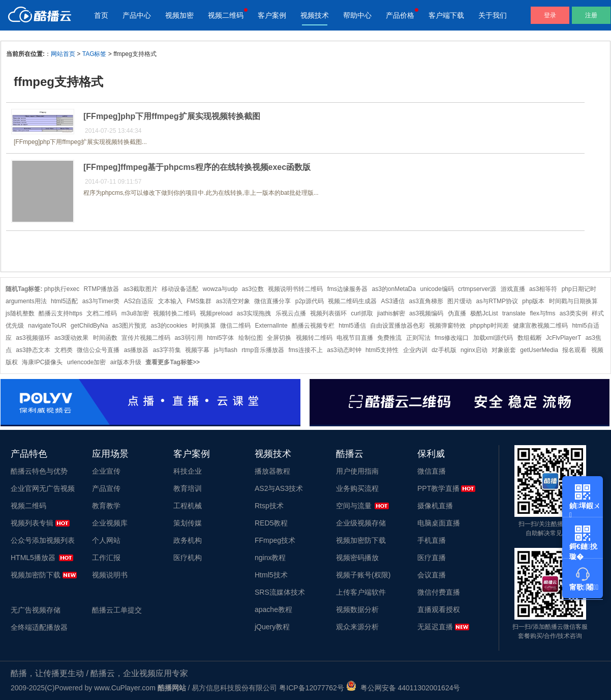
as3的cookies (169, 326)
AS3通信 (393, 301)
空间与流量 (354, 506)
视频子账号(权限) (363, 575)
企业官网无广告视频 (43, 488)
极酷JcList (484, 313)
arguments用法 (26, 301)
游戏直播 (513, 289)
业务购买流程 (357, 488)
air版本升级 (126, 362)
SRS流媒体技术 (280, 592)
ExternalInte (271, 326)
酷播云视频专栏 (313, 326)
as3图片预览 (129, 326)
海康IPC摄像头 (42, 362)
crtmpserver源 (477, 289)
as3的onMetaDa (394, 289)
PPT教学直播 (438, 488)
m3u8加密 (135, 313)
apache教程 (273, 609)
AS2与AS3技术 (279, 488)
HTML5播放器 (33, 558)
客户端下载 (446, 15)
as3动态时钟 (344, 350)
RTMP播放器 (102, 289)
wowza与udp (220, 289)
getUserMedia (539, 350)
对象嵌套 (504, 350)
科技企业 (188, 471)
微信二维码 (235, 326)
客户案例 (272, 15)
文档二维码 (102, 313)
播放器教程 (272, 471)
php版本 (533, 301)
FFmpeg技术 (275, 540)
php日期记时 (579, 289)
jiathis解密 (391, 313)
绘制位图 (251, 338)
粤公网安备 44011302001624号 (403, 688)
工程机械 (188, 506)
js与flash (226, 350)
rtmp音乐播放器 (263, 350)
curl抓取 (362, 313)
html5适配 (64, 301)
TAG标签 (95, 54)
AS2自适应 (139, 301)
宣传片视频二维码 (146, 338)
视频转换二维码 (174, 313)
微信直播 (432, 471)
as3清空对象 (233, 301)
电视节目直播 (355, 338)
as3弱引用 (188, 338)
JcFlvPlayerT (563, 338)
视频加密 (179, 15)
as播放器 (136, 350)
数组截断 (530, 338)
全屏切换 (279, 338)
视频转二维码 (314, 338)
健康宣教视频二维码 (540, 326)
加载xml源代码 (493, 338)
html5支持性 (382, 350)
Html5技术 (271, 575)
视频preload (216, 313)
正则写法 (418, 338)
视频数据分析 (357, 609)
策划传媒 (188, 523)
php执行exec (62, 289)
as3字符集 (167, 350)
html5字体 (220, 338)
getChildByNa (89, 326)
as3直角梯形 (426, 301)
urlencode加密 (87, 362)
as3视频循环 (33, 338)
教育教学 (106, 506)
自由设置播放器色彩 (398, 326)
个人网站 (106, 540)
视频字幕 (197, 350)
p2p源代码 (310, 301)
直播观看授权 (439, 609)
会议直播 (432, 575)
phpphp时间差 (490, 326)
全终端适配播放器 (39, 627)
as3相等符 (543, 289)
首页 (101, 15)
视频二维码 (226, 15)
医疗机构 (188, 558)
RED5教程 (271, 523)
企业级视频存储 (361, 523)
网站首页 (63, 54)
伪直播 (457, 313)
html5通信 (352, 326)
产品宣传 (106, 488)
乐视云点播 (291, 313)
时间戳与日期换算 (573, 301)
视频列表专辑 (32, 523)
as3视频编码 (426, 313)
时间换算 (204, 326)
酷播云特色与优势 (39, 471)
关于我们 (493, 15)
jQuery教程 (272, 627)
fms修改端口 (452, 338)
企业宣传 (106, 471)
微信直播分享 (272, 301)
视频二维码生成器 (352, 301)
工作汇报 (106, 558)
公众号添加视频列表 (43, 540)
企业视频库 (110, 523)
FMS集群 (199, 301)
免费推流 (389, 338)
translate (514, 313)
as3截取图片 (141, 289)
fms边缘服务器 (347, 289)
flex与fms (542, 313)
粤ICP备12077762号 (312, 688)
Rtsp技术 (269, 506)
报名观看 (574, 350)
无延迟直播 (435, 627)
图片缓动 (460, 301)
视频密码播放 (357, 558)
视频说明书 (110, 575)
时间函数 (105, 338)
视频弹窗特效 (447, 326)
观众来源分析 (357, 627)
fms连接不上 (306, 350)
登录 (550, 15)
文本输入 (170, 301)
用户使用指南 (357, 471)
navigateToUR (47, 326)
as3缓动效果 (71, 338)
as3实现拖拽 (254, 313)
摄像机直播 (435, 506)
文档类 (64, 350)
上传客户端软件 (361, 592)
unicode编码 (437, 289)
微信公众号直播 (98, 350)
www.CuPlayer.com (125, 688)
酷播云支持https (60, 313)
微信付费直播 (439, 592)
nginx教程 (270, 558)
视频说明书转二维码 (295, 289)
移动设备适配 (180, 289)
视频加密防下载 (36, 575)
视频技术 (315, 15)
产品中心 (137, 15)
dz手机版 (444, 350)
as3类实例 (574, 313)
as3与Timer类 (101, 301)
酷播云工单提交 (117, 610)
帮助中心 (357, 15)
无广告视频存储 (36, 610)
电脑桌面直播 (439, 523)
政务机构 (188, 540)
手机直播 (432, 540)
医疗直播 (432, 558)
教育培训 (188, 488)
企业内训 (415, 350)
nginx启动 (474, 350)
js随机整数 (20, 313)
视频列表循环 (328, 313)
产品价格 (400, 15)
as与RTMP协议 (497, 301)
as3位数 (253, 289)
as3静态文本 (33, 350)
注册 (591, 15)
